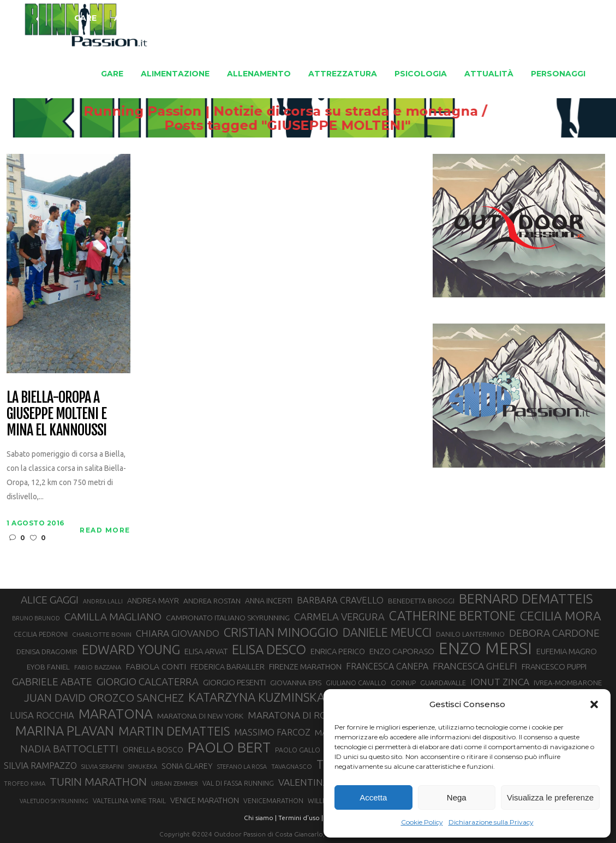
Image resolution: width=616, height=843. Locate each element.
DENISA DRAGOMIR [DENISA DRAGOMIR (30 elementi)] (47, 651)
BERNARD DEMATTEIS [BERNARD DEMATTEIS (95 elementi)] (526, 599)
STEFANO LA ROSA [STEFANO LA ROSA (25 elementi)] (242, 767)
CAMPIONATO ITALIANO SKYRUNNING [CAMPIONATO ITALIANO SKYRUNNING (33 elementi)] (228, 618)
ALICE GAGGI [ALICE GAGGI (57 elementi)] (50, 600)
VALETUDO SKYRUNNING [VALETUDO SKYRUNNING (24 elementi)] (54, 801)
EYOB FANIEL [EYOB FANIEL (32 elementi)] (48, 667)
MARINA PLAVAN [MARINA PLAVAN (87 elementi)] (65, 731)
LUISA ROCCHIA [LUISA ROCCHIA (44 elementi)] (42, 715)
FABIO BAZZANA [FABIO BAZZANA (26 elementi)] (98, 667)
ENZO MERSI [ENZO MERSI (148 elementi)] (485, 649)
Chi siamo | (260, 818)
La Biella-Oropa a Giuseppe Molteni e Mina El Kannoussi (56, 414)
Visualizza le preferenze (550, 797)
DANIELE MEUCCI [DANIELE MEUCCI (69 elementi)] (387, 632)
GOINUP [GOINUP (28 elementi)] (403, 683)
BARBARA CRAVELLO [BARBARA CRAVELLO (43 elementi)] (340, 600)
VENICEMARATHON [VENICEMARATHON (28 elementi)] (273, 801)
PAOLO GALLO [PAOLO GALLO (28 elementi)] (298, 750)
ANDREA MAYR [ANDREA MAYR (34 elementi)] (153, 601)
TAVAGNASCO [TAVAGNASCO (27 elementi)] (292, 766)
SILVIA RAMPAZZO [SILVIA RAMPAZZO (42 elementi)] (40, 766)
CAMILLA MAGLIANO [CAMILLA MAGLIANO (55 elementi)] (113, 617)
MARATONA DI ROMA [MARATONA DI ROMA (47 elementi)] (295, 715)
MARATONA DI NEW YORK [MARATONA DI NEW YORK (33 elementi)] (200, 716)
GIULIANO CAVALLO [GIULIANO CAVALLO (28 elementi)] (356, 683)
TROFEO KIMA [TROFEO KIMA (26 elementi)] (25, 783)
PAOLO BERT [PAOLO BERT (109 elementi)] (229, 748)
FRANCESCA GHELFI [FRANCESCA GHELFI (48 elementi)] (475, 666)
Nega (457, 797)
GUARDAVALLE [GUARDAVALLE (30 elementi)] (443, 683)
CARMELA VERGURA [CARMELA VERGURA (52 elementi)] (339, 617)
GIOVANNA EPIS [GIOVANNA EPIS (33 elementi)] (296, 683)
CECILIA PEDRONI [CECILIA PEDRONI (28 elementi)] (41, 634)
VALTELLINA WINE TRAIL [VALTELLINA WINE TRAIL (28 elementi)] (129, 801)
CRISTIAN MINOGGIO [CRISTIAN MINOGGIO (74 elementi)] (281, 632)
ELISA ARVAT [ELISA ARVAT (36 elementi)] (206, 651)
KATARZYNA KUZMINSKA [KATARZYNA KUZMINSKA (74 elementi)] (256, 697)
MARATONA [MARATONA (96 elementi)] (116, 714)
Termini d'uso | (301, 818)
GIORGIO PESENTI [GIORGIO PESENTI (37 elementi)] (234, 682)
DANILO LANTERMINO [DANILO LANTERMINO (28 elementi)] (470, 634)
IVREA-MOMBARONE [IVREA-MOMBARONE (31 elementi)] (568, 683)
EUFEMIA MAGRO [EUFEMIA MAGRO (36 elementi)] (567, 651)
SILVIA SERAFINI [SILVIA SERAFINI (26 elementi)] (103, 766)
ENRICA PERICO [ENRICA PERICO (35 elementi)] (338, 651)
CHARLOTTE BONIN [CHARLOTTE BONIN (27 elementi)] (102, 634)
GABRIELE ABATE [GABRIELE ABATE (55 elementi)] (52, 681)
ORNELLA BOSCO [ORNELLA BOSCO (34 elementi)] (153, 750)
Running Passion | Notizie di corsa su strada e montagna (313, 111)
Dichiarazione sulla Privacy (491, 822)
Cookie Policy (422, 822)
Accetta (373, 797)
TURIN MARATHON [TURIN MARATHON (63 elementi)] (98, 782)
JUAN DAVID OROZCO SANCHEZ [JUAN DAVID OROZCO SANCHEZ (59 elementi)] (104, 698)
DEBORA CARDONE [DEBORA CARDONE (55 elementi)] (554, 633)
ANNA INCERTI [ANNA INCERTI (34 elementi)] (269, 601)
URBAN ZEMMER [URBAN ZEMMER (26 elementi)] (175, 783)
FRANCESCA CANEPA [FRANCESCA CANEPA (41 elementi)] (387, 666)
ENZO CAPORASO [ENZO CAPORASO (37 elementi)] (402, 651)
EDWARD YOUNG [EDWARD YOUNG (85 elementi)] (131, 649)
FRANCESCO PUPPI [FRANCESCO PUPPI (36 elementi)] (554, 666)
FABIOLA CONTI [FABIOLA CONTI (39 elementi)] (156, 666)
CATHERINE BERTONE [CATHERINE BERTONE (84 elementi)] (452, 615)
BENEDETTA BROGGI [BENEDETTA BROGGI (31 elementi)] (421, 601)
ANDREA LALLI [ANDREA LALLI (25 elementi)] (103, 601)
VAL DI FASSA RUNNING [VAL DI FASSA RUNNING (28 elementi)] (238, 783)
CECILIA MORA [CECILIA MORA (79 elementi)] (561, 616)
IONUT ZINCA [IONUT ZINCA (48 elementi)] (500, 682)
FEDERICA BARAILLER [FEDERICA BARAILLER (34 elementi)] (228, 667)
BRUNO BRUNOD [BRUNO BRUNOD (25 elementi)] (36, 618)
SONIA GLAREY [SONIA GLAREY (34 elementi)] (187, 766)
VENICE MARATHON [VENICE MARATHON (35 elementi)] (205, 800)
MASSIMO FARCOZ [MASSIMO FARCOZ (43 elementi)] (272, 732)
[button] (594, 704)
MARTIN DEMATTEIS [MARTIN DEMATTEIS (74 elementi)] (174, 731)
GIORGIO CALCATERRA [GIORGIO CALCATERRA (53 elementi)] (148, 682)
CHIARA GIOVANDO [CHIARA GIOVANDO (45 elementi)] (178, 633)
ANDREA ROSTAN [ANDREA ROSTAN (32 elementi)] (212, 601)
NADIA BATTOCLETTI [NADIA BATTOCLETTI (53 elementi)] (69, 749)
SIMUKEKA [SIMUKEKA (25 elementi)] (143, 767)
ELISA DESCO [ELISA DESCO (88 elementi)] (269, 650)
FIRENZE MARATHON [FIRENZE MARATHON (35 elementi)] (305, 666)
